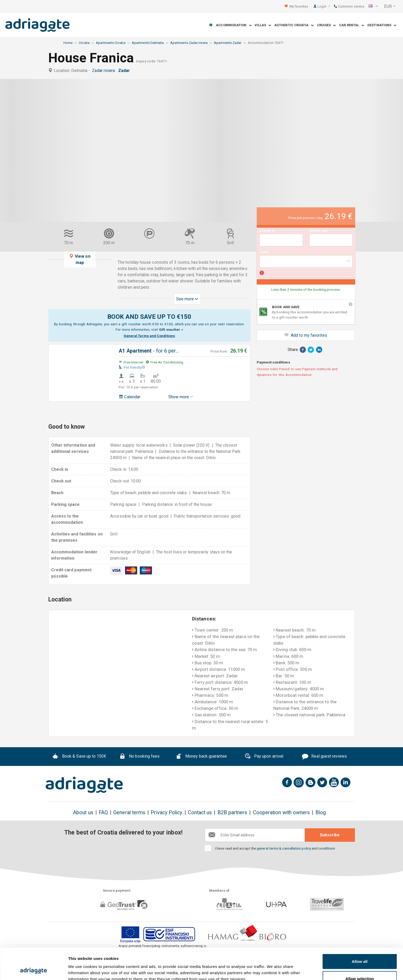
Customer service (349, 6)
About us (83, 813)
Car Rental (352, 25)
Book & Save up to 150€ (79, 757)
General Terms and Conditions (149, 336)
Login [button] (324, 6)
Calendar (130, 397)
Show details (273, 967)
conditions (327, 848)
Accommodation (234, 25)
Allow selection (359, 949)
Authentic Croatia (294, 25)
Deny (360, 966)
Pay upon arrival (264, 757)
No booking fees (139, 757)
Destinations (382, 25)
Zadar (125, 71)
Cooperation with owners (281, 813)
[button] (373, 6)
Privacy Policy (166, 813)
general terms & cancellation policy (284, 848)
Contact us (200, 813)
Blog (321, 813)
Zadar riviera (104, 71)
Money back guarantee (201, 757)
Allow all (360, 932)
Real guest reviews (324, 757)
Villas (263, 25)
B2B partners (232, 813)
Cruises (326, 25)
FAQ (103, 813)
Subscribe (330, 835)
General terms (129, 813)
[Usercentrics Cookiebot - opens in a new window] (34, 970)
